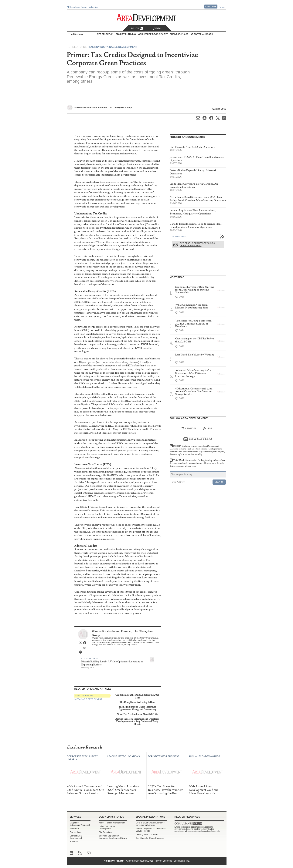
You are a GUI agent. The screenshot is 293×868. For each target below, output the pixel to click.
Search (156, 28)
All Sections (77, 34)
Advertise (94, 7)
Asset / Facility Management (112, 823)
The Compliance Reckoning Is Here (137, 702)
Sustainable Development (88, 699)
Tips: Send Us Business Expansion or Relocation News (197, 244)
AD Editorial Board (202, 34)
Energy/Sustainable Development (113, 47)
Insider (197, 450)
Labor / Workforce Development (107, 827)
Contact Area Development (76, 837)
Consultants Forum (78, 7)
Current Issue (76, 832)
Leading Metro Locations (147, 834)
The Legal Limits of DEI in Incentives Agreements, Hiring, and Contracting (137, 708)
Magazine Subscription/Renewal (80, 824)
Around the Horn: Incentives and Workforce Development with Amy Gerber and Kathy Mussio (137, 722)
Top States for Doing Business (150, 838)
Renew (222, 7)
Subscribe (211, 7)
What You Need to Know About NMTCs (137, 714)
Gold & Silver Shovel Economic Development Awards (150, 824)
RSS (208, 429)
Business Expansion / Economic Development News (113, 837)
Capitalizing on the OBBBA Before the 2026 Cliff (137, 696)
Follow (137, 28)
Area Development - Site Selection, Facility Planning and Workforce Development (146, 18)
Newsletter (75, 829)
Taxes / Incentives (84, 696)
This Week (198, 463)
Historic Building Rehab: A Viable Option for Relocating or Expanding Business (112, 663)
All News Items (179, 237)
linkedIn (188, 429)
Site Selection (90, 659)
